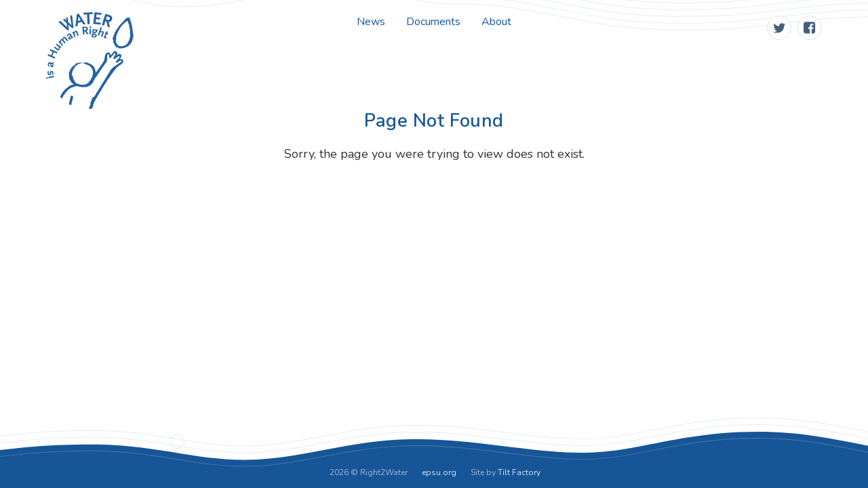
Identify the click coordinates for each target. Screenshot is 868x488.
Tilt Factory (519, 472)
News (371, 22)
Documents (433, 22)
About (496, 22)
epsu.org (439, 472)
